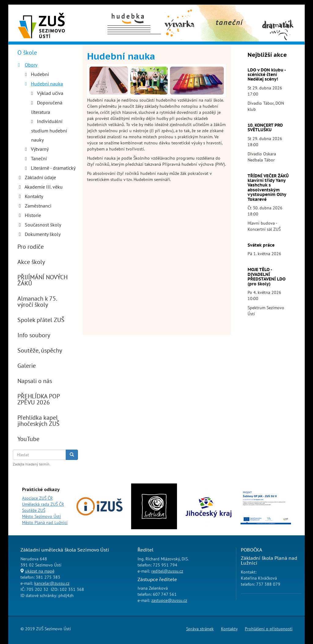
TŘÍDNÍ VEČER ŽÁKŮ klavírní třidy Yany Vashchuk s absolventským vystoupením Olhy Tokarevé (268, 188)
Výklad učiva (50, 93)
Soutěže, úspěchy (40, 350)
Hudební (40, 74)
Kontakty (34, 196)
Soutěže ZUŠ (34, 510)
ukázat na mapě (40, 571)
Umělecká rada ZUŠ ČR (43, 504)
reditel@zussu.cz (167, 571)
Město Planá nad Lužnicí (45, 523)
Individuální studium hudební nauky (49, 130)
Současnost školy (43, 225)
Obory (31, 65)
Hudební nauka (47, 84)
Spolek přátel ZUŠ (41, 320)
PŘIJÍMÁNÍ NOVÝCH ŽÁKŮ (42, 280)
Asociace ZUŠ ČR (37, 498)
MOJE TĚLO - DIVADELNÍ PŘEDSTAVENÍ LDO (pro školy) (267, 277)
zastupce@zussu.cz (169, 600)
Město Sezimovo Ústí (41, 516)
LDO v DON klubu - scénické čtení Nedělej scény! (267, 75)
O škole (27, 52)
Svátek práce (261, 245)
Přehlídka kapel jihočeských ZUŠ (39, 421)
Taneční (39, 158)
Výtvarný (40, 149)
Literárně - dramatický (53, 168)
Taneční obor (218, 13)
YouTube (28, 439)
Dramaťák (277, 13)
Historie (33, 215)
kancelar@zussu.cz (52, 583)
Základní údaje (40, 177)
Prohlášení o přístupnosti (269, 629)
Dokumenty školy (43, 234)
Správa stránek (200, 629)
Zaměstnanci (38, 206)
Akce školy (31, 262)
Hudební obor (129, 13)
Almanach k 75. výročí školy (37, 302)
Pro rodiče (31, 247)
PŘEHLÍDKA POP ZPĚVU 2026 (39, 399)
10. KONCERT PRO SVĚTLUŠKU (265, 127)
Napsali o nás (35, 381)
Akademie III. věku (44, 187)
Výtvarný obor (180, 16)
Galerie (27, 366)
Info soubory (34, 335)
